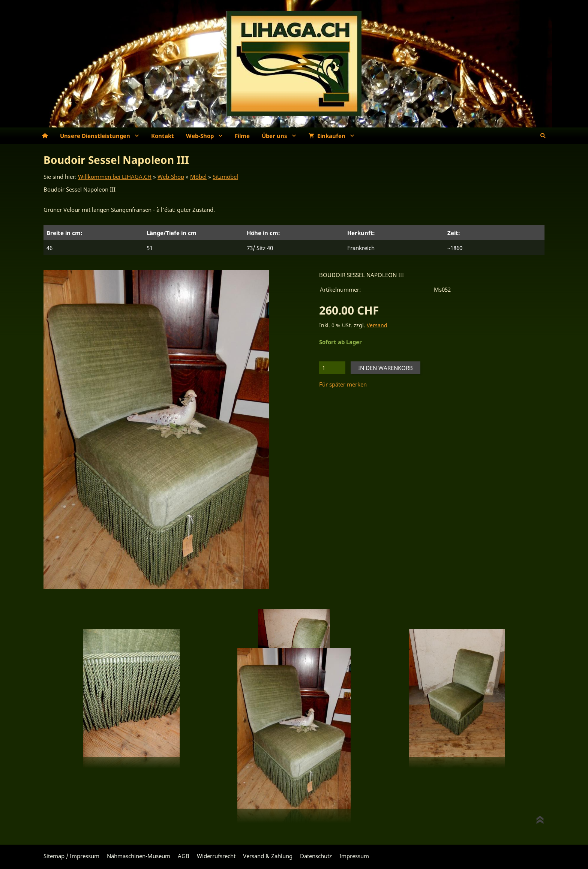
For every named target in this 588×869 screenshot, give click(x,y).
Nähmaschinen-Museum (139, 856)
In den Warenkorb (385, 368)
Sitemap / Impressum (71, 856)
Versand (377, 325)
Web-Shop (171, 177)
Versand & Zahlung (268, 856)
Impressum (354, 856)
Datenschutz (316, 856)
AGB (184, 856)
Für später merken (343, 384)
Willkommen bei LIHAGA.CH (115, 177)
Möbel (198, 177)
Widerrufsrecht (216, 856)
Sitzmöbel (225, 177)
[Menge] (332, 368)
